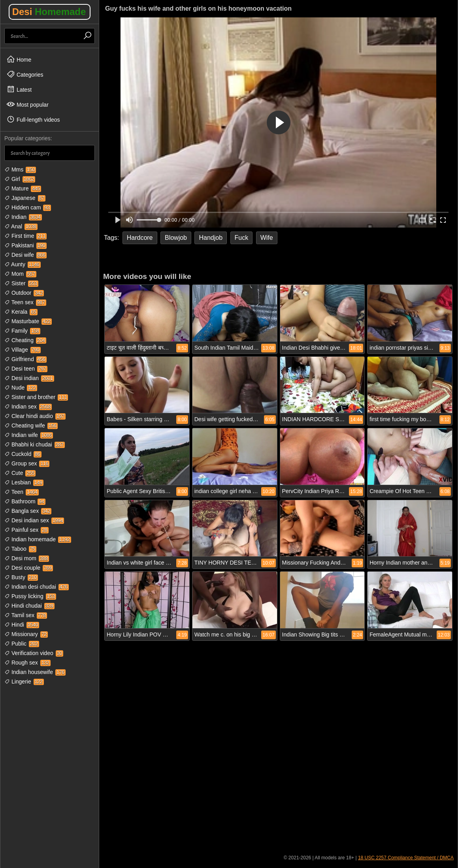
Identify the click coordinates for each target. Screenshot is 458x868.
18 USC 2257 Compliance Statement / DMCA (406, 858)
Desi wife (25, 255)
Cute (20, 473)
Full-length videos (33, 119)
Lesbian (24, 482)
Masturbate (28, 321)
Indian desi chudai (37, 587)
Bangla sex (28, 511)
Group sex (27, 463)
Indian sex (28, 407)
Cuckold (23, 454)
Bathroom (25, 501)
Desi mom (27, 558)
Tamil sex (26, 615)
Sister (21, 283)
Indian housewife (35, 672)
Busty (21, 577)
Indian (23, 217)
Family (22, 331)
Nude (21, 388)
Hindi (22, 625)
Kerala (21, 312)
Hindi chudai (29, 606)
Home (19, 59)
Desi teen (26, 369)
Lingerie (24, 682)
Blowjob (176, 238)
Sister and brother (36, 397)
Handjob (211, 238)
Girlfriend (25, 359)
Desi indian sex (34, 520)
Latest (19, 89)
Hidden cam (28, 207)
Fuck (242, 238)
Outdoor (24, 293)
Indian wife (29, 435)
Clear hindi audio (35, 416)
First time (25, 236)
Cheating (25, 340)
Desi (49, 12)
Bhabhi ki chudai (35, 444)
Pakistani (25, 245)
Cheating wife (31, 426)
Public (22, 644)
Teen (22, 492)
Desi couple (29, 568)
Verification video (34, 653)
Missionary (26, 634)
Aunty (23, 264)
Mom (20, 274)
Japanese (25, 198)
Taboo (20, 549)
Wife (267, 238)
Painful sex (26, 530)
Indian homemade (38, 539)
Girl (20, 179)
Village (23, 350)
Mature (23, 188)
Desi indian (29, 378)
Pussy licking (30, 596)
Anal (21, 226)
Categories (25, 74)
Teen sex (25, 302)
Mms (20, 169)
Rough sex (27, 663)
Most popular (27, 104)
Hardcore (140, 238)
